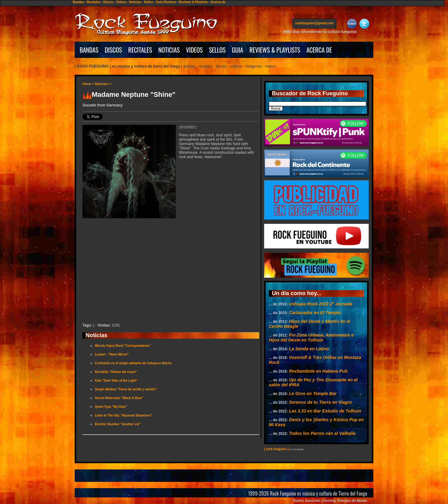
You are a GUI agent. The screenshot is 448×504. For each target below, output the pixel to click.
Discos (108, 2)
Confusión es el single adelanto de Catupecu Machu (133, 363)
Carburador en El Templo (315, 313)
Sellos (149, 2)
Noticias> (102, 84)
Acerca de (218, 2)
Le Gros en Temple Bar (313, 393)
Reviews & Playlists (193, 2)
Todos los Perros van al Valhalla (322, 433)
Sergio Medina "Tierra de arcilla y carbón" (126, 389)
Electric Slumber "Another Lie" (118, 424)
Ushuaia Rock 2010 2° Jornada (321, 304)
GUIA (237, 50)
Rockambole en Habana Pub (318, 371)
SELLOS (217, 50)
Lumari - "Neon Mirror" (112, 354)
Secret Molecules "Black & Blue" (119, 398)
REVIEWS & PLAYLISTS (275, 50)
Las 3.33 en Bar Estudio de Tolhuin (325, 411)
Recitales (94, 2)
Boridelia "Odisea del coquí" (116, 372)
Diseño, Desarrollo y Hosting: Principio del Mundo (330, 501)
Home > (88, 84)
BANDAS (89, 50)
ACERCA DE (319, 50)
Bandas (78, 2)
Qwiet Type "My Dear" (111, 407)
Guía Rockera (166, 2)
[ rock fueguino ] (276, 449)
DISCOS (114, 50)
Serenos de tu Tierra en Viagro (320, 402)
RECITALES (140, 50)
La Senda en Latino (309, 349)
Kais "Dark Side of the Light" (116, 381)
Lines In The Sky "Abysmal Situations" (124, 415)
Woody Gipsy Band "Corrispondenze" (123, 346)
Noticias (135, 2)
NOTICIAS (169, 50)
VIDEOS (194, 50)
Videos (121, 2)
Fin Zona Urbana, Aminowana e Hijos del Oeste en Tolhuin (311, 337)
